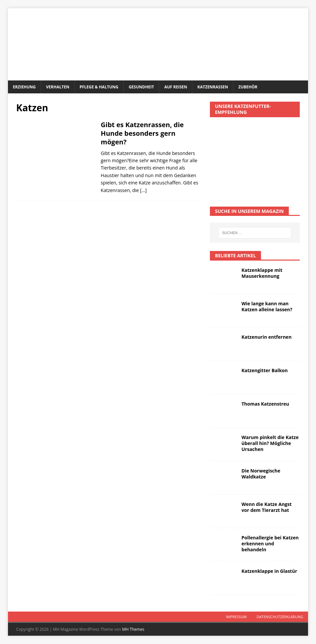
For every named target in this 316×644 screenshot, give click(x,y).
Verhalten (58, 87)
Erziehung (24, 87)
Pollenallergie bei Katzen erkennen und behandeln (270, 544)
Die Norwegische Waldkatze (261, 474)
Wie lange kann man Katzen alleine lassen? (267, 306)
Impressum (236, 617)
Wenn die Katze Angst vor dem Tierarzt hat (266, 507)
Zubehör (248, 87)
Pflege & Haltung (99, 87)
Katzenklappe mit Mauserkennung (262, 273)
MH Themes (133, 629)
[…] (143, 190)
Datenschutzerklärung (280, 617)
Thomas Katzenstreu (265, 404)
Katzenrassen (213, 87)
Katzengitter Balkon (264, 370)
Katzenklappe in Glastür (269, 571)
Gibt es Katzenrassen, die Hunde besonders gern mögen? (142, 133)
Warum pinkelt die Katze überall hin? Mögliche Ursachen (270, 443)
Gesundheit (141, 87)
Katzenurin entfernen (266, 337)
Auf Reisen (176, 87)
